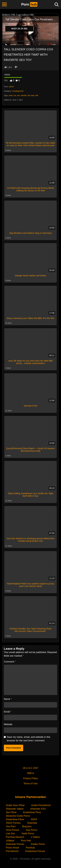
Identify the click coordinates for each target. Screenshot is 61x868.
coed (10, 95)
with (37, 95)
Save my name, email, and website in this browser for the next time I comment (29, 739)
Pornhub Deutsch (15, 837)
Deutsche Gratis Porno (18, 816)
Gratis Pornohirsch (41, 805)
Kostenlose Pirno (32, 812)
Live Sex (10, 834)
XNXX (34, 819)
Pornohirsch (12, 851)
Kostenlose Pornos (35, 851)
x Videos (35, 837)
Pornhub (30, 848)
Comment (10, 662)
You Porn (11, 826)
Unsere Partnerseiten (30, 797)
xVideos (10, 841)
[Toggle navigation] (4, 4)
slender (24, 95)
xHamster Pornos (15, 844)
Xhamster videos (15, 809)
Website (8, 724)
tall (29, 95)
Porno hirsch (13, 848)
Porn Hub (26, 841)
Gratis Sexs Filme (15, 805)
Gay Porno (31, 830)
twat (32, 95)
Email (8, 712)
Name (8, 699)
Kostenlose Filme (15, 819)
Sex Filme (11, 812)
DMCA (30, 773)
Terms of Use (30, 783)
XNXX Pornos (13, 823)
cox (15, 95)
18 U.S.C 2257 (30, 768)
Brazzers (27, 826)
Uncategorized (18, 91)
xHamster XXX (38, 809)
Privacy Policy (31, 778)
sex (19, 95)
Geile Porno (28, 834)
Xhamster (32, 823)
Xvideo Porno (38, 844)
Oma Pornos (13, 830)
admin (11, 87)
